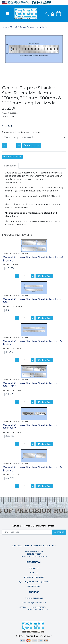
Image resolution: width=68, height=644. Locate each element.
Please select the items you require (21, 132)
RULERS (14, 27)
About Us (34, 573)
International (34, 586)
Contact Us (34, 568)
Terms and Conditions (34, 577)
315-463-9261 (38, 598)
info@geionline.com (37, 603)
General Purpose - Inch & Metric (33, 27)
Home (5, 27)
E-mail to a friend (12, 157)
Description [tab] (10, 166)
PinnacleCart (46, 636)
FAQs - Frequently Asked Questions (34, 582)
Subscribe (59, 532)
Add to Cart (32, 146)
